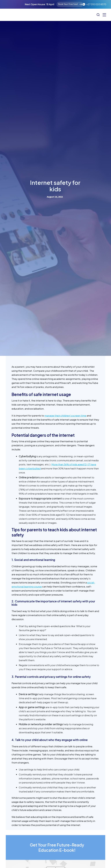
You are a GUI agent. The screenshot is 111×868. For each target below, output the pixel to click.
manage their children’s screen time (65, 416)
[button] (104, 15)
